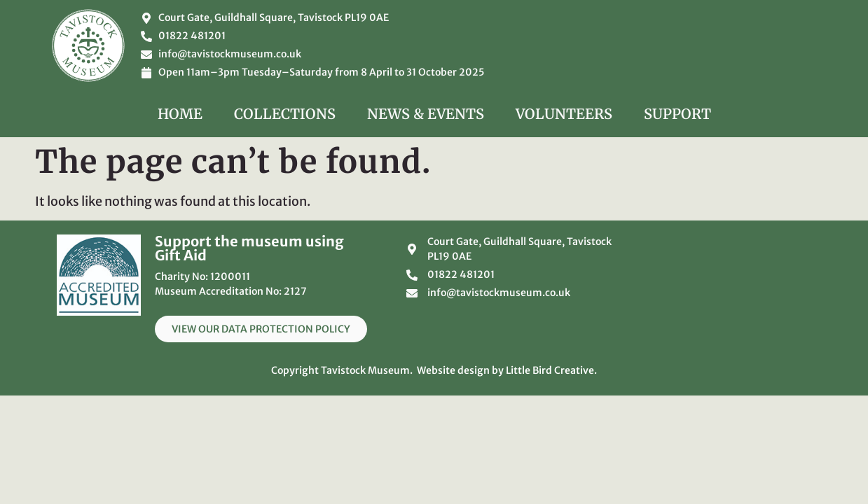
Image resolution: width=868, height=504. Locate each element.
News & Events (426, 114)
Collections (285, 114)
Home (180, 114)
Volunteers (564, 114)
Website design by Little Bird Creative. (507, 370)
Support (677, 114)
